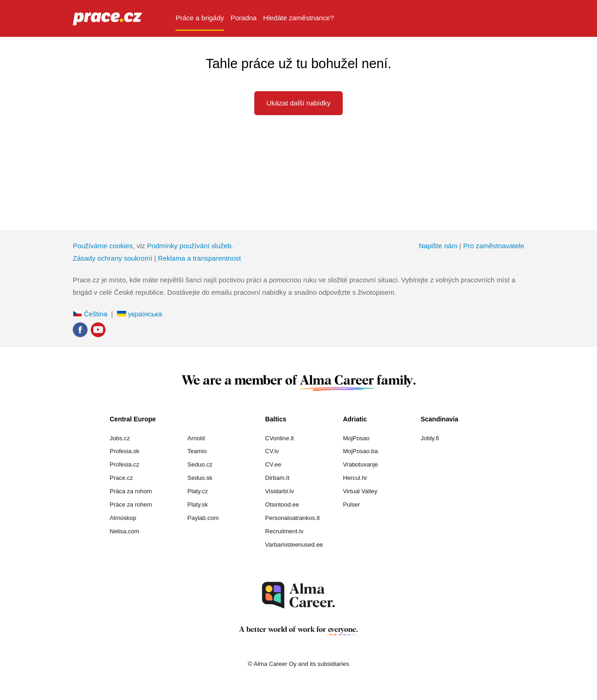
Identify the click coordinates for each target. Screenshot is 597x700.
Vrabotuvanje (360, 464)
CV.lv (272, 451)
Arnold (196, 438)
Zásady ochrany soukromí (113, 258)
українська (140, 314)
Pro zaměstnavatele (494, 246)
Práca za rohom (131, 491)
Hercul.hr (355, 478)
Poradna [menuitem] (243, 18)
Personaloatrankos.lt (293, 518)
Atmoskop (123, 518)
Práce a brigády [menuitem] (200, 18)
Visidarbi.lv (280, 491)
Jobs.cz (120, 438)
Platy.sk (198, 505)
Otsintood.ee (282, 505)
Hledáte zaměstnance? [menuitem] (298, 18)
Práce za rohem (131, 505)
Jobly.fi (430, 438)
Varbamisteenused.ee (294, 545)
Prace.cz (121, 478)
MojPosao (356, 438)
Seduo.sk (200, 478)
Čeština (90, 314)
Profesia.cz (124, 464)
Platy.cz (198, 491)
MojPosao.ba (360, 451)
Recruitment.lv (284, 531)
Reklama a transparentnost (199, 258)
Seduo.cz (200, 464)
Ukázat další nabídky (298, 103)
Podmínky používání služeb (189, 246)
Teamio (197, 451)
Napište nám (438, 246)
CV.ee (273, 464)
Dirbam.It (278, 478)
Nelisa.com (124, 531)
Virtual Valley (360, 491)
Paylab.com (203, 518)
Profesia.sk (124, 451)
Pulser (351, 505)
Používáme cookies (103, 246)
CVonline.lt (280, 438)
